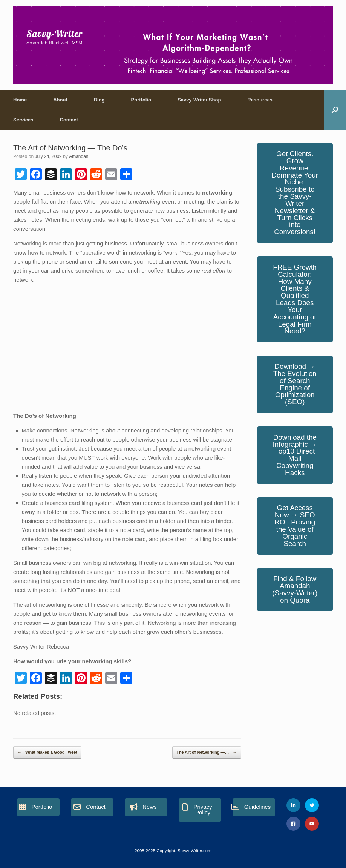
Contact (69, 120)
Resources (260, 100)
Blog (99, 100)
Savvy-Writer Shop (199, 100)
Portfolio (141, 100)
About (60, 100)
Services (23, 120)
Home (20, 100)
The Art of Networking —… (207, 753)
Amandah (79, 156)
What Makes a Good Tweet (47, 753)
